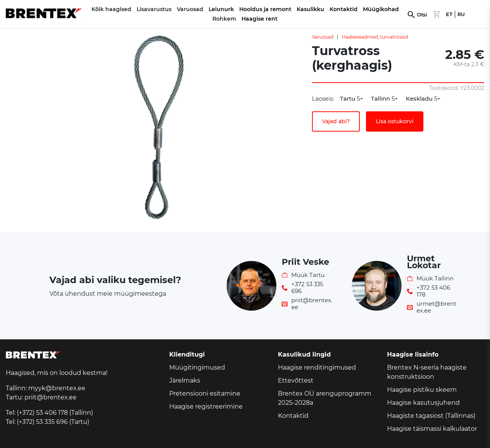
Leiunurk (221, 9)
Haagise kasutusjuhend (423, 403)
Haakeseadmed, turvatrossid (375, 37)
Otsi (422, 15)
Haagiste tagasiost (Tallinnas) (431, 416)
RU (461, 14)
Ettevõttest (296, 380)
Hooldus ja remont (265, 9)
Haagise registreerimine (206, 406)
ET (449, 14)
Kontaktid (344, 9)
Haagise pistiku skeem (422, 390)
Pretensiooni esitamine (205, 393)
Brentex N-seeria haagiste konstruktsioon (427, 372)
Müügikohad (381, 9)
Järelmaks (185, 380)
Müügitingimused (197, 367)
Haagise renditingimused (317, 367)
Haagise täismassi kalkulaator (432, 429)
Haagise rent (260, 19)
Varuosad (323, 37)
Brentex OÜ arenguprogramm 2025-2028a (325, 398)
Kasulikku (310, 9)
